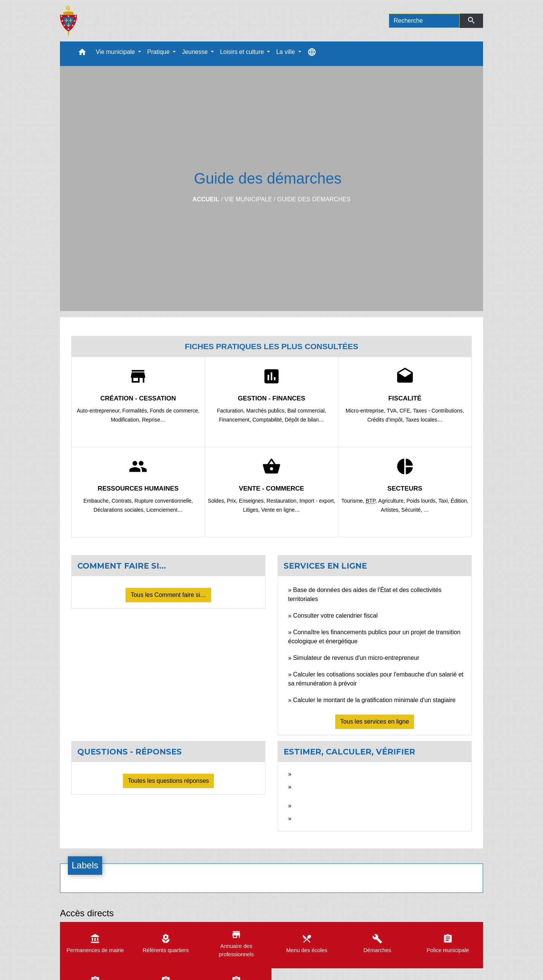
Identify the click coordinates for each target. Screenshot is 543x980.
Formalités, (136, 411)
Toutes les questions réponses (168, 781)
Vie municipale (248, 199)
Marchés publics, (267, 411)
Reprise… (153, 420)
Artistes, (391, 510)
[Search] (424, 21)
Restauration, (283, 501)
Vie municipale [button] (116, 52)
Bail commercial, (307, 411)
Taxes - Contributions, (438, 411)
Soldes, (217, 501)
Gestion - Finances (272, 398)
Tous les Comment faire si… (168, 595)
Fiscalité (405, 398)
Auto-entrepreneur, (100, 411)
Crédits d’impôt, (386, 420)
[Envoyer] (472, 21)
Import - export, (317, 501)
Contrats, (123, 501)
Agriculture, (392, 501)
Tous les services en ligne (374, 722)
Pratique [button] (159, 52)
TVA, (393, 411)
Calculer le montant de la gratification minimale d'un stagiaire (374, 700)
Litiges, (252, 510)
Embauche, (97, 501)
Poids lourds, (423, 501)
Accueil (206, 199)
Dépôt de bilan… (304, 420)
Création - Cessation (138, 398)
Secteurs (405, 488)
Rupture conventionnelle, (164, 501)
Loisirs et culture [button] (243, 52)
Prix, (233, 501)
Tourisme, (354, 501)
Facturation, (232, 411)
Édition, (459, 501)
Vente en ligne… (281, 510)
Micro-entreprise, (366, 411)
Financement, (236, 420)
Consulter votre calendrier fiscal (335, 616)
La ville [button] (286, 52)
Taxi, (445, 501)
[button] (82, 54)
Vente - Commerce (272, 488)
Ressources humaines (138, 488)
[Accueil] (68, 21)
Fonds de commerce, (175, 411)
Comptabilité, (268, 420)
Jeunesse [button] (196, 52)
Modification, (126, 420)
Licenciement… (165, 510)
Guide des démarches (314, 199)
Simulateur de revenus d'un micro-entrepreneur (356, 658)
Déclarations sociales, (120, 510)
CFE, (406, 411)
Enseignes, (253, 501)
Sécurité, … (415, 510)
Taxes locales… (424, 420)
